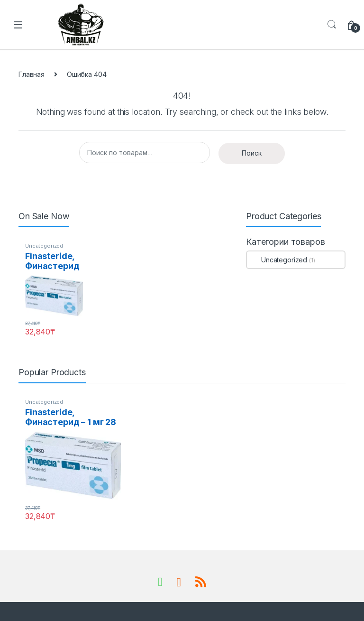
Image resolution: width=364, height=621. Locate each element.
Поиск (252, 153)
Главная (32, 74)
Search (332, 25)
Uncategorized (44, 246)
